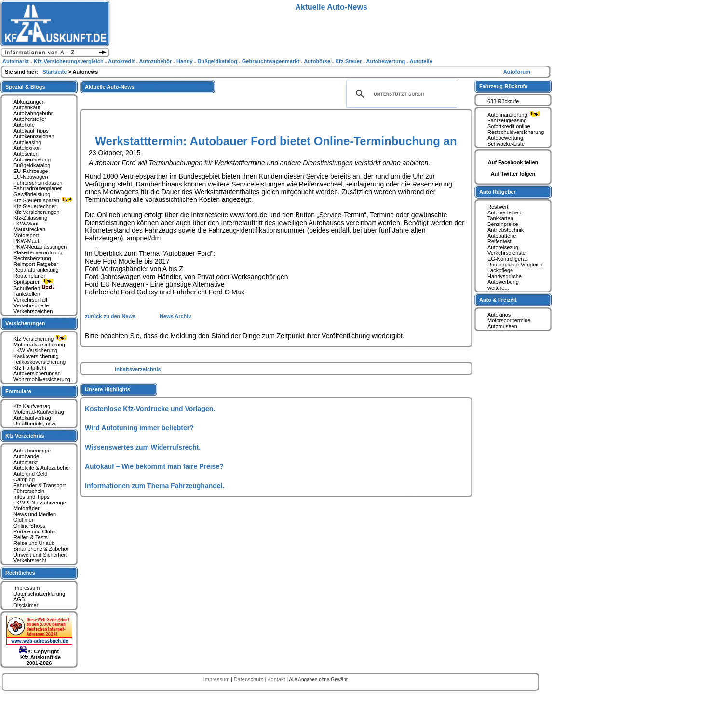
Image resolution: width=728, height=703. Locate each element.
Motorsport (26, 235)
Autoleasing (27, 142)
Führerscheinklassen (38, 183)
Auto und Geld (30, 474)
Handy (185, 61)
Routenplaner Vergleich (515, 265)
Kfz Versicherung (41, 339)
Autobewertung (505, 138)
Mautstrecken (29, 229)
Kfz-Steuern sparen (44, 200)
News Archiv (175, 316)
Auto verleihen (504, 212)
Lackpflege (500, 270)
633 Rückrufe (503, 101)
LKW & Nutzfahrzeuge (40, 503)
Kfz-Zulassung (30, 218)
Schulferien (34, 288)
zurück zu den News (111, 316)
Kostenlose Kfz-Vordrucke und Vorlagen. (150, 409)
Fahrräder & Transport (40, 485)
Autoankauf (27, 107)
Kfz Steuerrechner (35, 206)
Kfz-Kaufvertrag (32, 406)
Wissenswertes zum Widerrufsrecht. (143, 447)
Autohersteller (30, 119)
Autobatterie (502, 236)
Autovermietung (32, 159)
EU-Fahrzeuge (31, 171)
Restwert (498, 207)
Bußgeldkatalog (32, 165)
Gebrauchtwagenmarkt (271, 61)
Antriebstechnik (506, 230)
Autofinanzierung (515, 115)
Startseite (55, 72)
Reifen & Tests (31, 537)
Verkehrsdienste (506, 253)
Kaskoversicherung (36, 356)
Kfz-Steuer (349, 61)
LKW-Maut (26, 224)
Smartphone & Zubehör (41, 549)
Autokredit (122, 61)
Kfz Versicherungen (36, 212)
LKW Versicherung (35, 350)
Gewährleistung (32, 194)
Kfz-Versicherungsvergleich (69, 61)
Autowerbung (503, 282)
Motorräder (27, 508)
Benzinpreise (503, 224)
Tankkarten (500, 218)
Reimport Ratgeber (36, 264)
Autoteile (421, 61)
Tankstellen (27, 294)
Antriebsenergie (32, 451)
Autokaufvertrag (32, 418)
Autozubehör (156, 61)
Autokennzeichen (34, 136)
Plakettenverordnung (38, 252)
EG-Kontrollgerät (507, 259)
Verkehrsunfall (30, 300)
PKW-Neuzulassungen (40, 247)
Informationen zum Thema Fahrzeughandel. (155, 486)
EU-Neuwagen (31, 177)
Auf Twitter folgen (513, 174)
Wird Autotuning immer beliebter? (139, 428)
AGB (19, 599)
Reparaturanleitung (36, 270)
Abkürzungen (29, 102)
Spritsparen (34, 282)
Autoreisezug (503, 247)
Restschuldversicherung (516, 132)
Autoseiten (26, 154)
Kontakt (277, 679)
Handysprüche (505, 276)
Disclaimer (26, 605)
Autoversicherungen (37, 373)
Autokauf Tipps (31, 131)
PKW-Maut (26, 241)
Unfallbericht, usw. (35, 424)
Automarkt (26, 462)
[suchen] (401, 94)
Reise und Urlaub (34, 543)
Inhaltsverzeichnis (138, 369)
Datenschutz (249, 679)
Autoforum (517, 72)
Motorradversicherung (39, 345)
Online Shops (29, 526)
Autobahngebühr (33, 113)
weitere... (498, 288)
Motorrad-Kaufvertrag (39, 412)
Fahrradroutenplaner (38, 188)
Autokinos (499, 315)
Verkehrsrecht (30, 560)
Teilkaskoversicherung (40, 362)
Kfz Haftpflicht (30, 368)
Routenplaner (29, 276)
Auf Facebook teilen (513, 162)
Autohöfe (24, 125)
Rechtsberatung (32, 258)
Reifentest (499, 241)
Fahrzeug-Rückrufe (503, 86)
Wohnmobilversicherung (42, 379)
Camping (24, 479)
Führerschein (29, 491)
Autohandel (27, 456)
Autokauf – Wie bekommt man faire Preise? (154, 466)
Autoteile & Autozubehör (42, 468)
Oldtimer (24, 520)
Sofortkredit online (509, 126)
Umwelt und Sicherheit (40, 555)
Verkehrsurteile (31, 305)
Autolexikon (27, 148)
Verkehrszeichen (33, 311)
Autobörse (318, 61)
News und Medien (35, 514)
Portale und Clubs (34, 531)
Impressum (27, 588)
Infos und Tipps (32, 497)
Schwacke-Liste (506, 144)
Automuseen (502, 326)
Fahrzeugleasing (507, 120)
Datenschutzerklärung (39, 594)
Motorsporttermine (509, 320)
